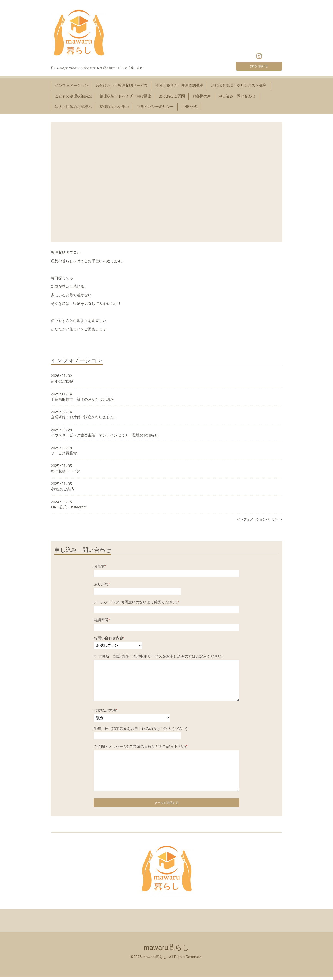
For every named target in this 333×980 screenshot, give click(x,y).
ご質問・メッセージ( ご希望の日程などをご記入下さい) (140, 747)
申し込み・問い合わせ (237, 96)
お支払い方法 (105, 710)
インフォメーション (71, 85)
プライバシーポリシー (155, 107)
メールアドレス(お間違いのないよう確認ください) (136, 602)
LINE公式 (189, 107)
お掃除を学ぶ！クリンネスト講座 (239, 85)
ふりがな (102, 584)
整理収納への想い (114, 107)
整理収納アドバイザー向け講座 (125, 96)
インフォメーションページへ (260, 519)
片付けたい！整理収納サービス (122, 85)
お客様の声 (202, 96)
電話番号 (102, 620)
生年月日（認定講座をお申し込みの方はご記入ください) (140, 729)
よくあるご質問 (172, 96)
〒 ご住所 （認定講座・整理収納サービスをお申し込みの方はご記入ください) (158, 656)
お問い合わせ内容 (109, 638)
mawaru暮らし (167, 951)
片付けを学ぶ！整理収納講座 (179, 85)
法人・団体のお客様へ (73, 107)
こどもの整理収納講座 (73, 96)
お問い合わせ (259, 65)
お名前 (100, 566)
